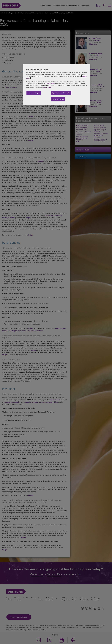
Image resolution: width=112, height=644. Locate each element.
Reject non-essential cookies (61, 93)
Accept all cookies (58, 99)
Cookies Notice (50, 84)
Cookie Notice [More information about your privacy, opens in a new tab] (47, 87)
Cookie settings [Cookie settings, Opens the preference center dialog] (34, 93)
